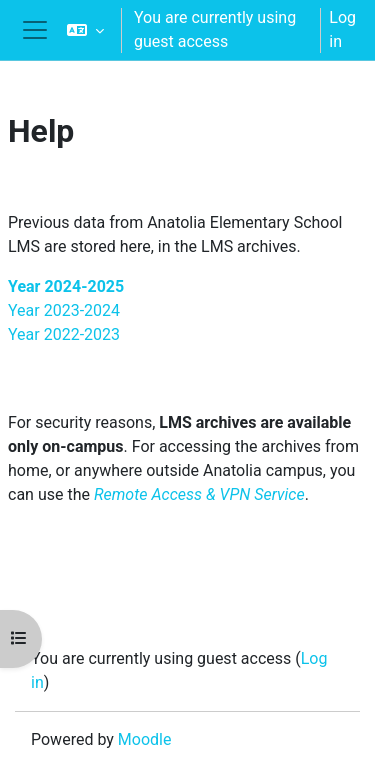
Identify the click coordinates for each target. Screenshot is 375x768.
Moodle (145, 739)
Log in (342, 29)
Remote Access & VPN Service (199, 494)
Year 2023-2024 (64, 310)
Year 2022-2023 (64, 334)
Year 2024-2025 (66, 286)
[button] (85, 30)
